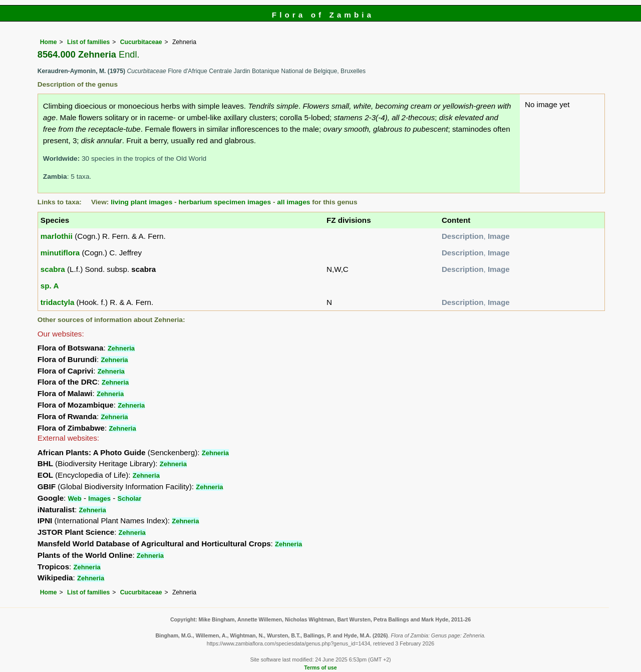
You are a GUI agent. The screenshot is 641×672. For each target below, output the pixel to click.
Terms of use (320, 667)
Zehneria (121, 348)
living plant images (141, 202)
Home (49, 42)
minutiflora (60, 253)
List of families (88, 42)
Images (99, 498)
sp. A (50, 286)
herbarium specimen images (225, 202)
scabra (53, 269)
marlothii (57, 236)
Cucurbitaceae (141, 42)
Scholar (130, 498)
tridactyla (58, 302)
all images (293, 202)
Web (75, 498)
